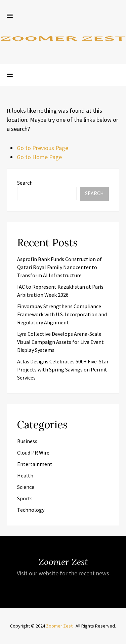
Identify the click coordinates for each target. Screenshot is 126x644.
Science (26, 487)
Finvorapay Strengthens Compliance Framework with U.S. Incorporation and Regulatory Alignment (62, 314)
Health (25, 475)
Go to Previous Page (43, 148)
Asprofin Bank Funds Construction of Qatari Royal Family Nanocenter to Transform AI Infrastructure (59, 267)
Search (25, 183)
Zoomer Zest (59, 626)
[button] (10, 16)
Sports (25, 498)
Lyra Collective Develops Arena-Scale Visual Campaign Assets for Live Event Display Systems (60, 342)
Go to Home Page (39, 157)
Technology (31, 510)
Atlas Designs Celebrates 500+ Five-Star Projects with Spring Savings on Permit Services (63, 369)
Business (27, 441)
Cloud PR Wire (33, 453)
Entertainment (35, 464)
